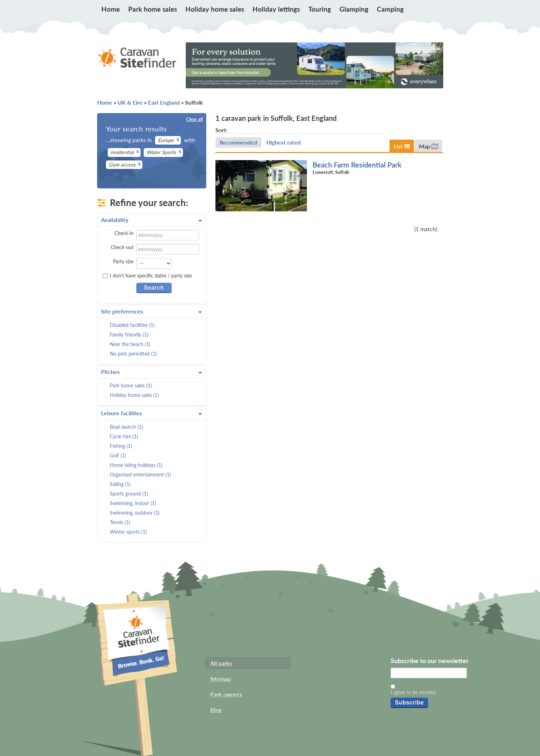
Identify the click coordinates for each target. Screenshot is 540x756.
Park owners (226, 694)
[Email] (429, 673)
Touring (320, 9)
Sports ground (129, 494)
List (402, 146)
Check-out (122, 247)
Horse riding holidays (136, 465)
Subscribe (409, 702)
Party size (123, 261)
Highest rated (283, 142)
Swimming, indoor (133, 503)
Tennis (120, 522)
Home (111, 9)
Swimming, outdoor (135, 513)
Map (428, 146)
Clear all (194, 119)
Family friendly (129, 335)
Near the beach (130, 344)
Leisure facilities (152, 413)
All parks (221, 663)
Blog (216, 710)
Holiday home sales (215, 9)
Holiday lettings (276, 9)
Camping (390, 9)
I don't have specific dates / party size (147, 276)
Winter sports (128, 532)
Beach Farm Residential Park (357, 165)
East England (164, 102)
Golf (118, 455)
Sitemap (220, 678)
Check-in (124, 233)
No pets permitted (133, 354)
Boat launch (126, 427)
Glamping (354, 9)
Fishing (121, 446)
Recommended (238, 142)
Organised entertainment (140, 474)
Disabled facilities (132, 325)
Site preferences (152, 311)
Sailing (120, 484)
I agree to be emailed (413, 692)
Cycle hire (124, 436)
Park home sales (153, 9)
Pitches (152, 372)
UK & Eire (130, 102)
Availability (152, 220)
